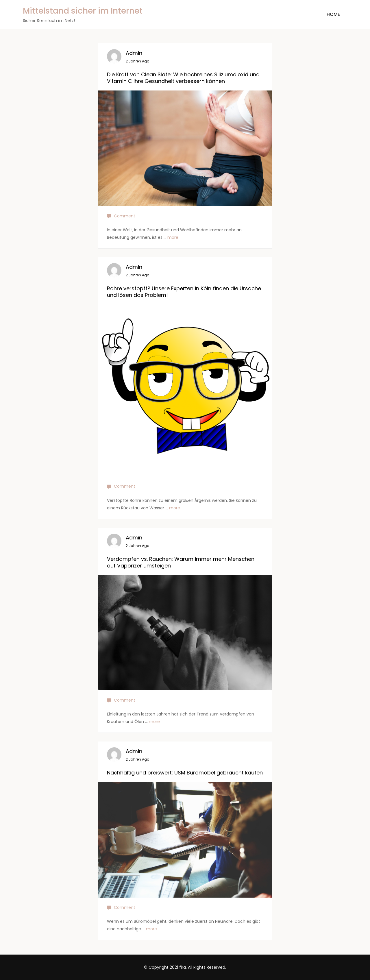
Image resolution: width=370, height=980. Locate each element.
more (173, 237)
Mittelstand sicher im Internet (83, 11)
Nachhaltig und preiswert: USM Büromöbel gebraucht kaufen (185, 773)
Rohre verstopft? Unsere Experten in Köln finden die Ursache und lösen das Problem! (184, 292)
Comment (125, 216)
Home (333, 14)
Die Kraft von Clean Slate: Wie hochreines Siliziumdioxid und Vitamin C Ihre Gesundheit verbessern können (183, 78)
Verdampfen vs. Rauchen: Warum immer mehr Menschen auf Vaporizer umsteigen (181, 562)
